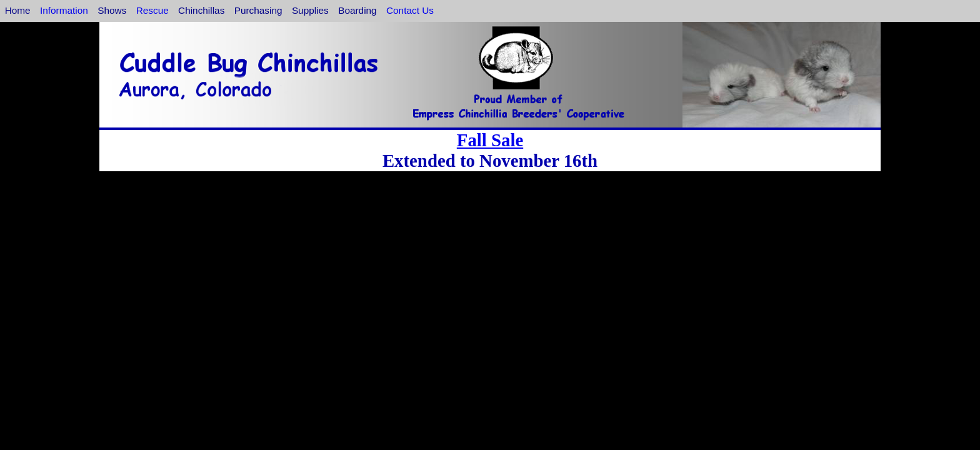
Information (64, 10)
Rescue (152, 10)
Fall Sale (490, 140)
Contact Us (410, 10)
